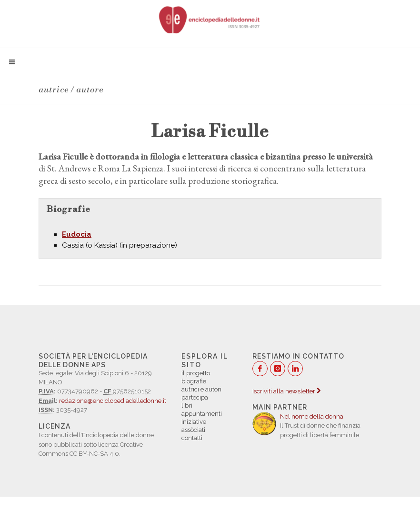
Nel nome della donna (312, 416)
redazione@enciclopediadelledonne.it (113, 401)
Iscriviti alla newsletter (286, 391)
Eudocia (77, 234)
